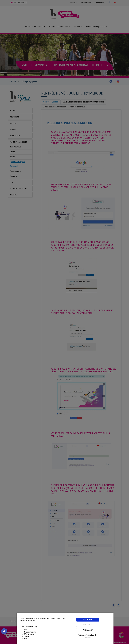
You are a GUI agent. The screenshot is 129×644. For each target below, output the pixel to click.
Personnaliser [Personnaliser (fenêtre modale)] (88, 630)
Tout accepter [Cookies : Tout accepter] (88, 620)
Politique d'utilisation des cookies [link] (88, 636)
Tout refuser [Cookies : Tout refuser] (88, 625)
